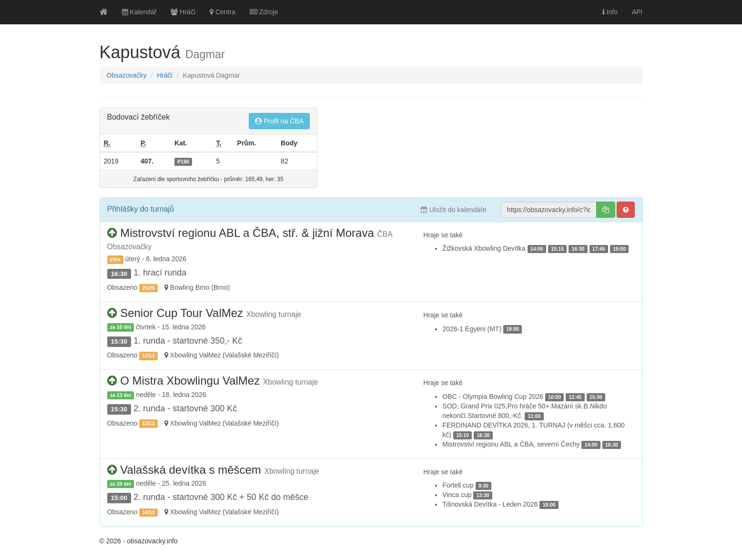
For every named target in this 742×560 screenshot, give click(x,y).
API (637, 12)
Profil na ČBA (279, 121)
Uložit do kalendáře (454, 210)
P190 (183, 162)
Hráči (183, 12)
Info (610, 12)
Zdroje (264, 12)
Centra (223, 12)
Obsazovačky (127, 75)
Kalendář (139, 12)
